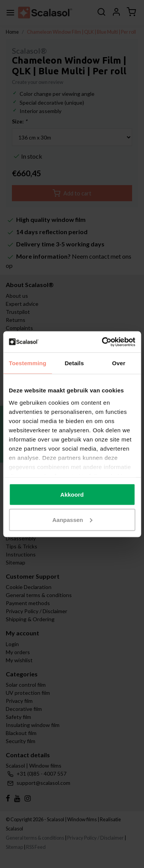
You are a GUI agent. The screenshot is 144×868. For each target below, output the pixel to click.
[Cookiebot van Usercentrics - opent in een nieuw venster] (103, 342)
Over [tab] (119, 363)
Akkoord (72, 495)
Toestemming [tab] (28, 363)
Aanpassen (72, 519)
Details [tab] (74, 363)
